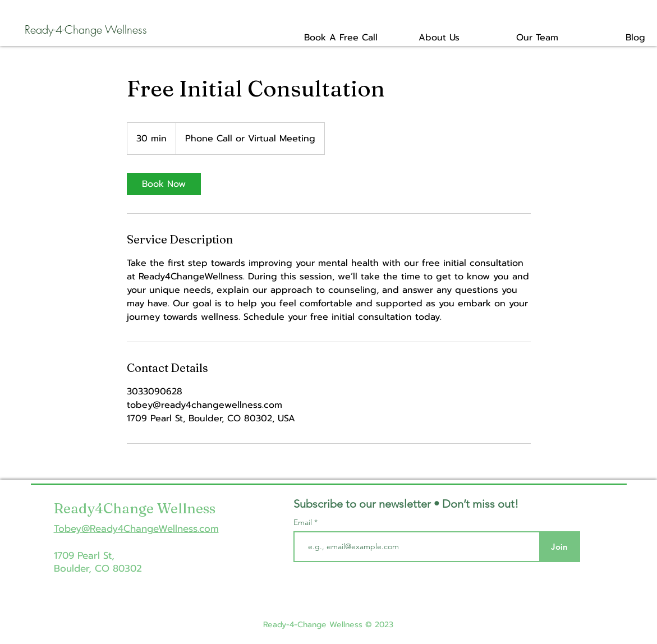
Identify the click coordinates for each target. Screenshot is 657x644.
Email (304, 522)
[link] (164, 184)
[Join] (560, 547)
